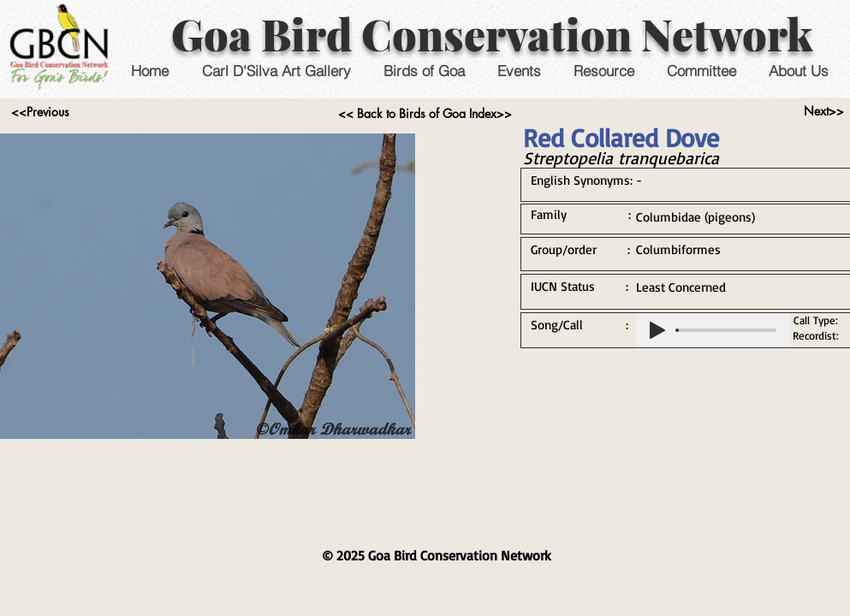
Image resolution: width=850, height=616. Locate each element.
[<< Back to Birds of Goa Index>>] (425, 114)
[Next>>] (824, 111)
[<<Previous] (41, 112)
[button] (519, 71)
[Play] (657, 330)
